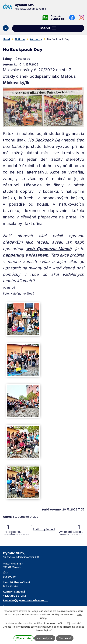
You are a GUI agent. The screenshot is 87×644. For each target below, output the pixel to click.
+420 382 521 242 (14, 596)
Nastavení (65, 638)
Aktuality (36, 39)
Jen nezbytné (45, 638)
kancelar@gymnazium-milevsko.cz (25, 600)
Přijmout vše (24, 638)
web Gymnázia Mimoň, (50, 249)
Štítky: (8, 59)
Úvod (6, 39)
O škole (20, 39)
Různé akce (22, 59)
